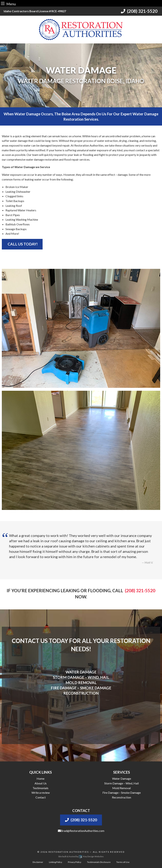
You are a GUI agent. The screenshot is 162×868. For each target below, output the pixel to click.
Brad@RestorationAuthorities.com (81, 831)
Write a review (41, 793)
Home (40, 778)
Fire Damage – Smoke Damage (122, 793)
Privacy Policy (75, 862)
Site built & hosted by (81, 856)
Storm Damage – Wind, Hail (121, 783)
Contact (41, 797)
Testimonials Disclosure (99, 862)
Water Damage (122, 778)
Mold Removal (121, 788)
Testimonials (40, 788)
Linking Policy (56, 862)
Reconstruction (121, 797)
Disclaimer (38, 862)
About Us (41, 783)
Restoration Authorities (69, 852)
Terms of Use (123, 862)
